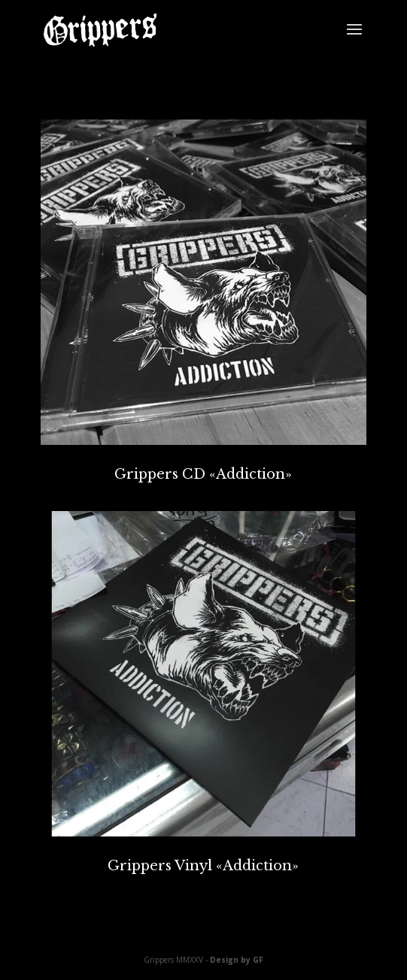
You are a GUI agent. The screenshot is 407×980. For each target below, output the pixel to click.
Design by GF (237, 960)
